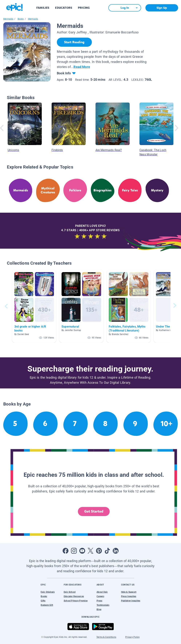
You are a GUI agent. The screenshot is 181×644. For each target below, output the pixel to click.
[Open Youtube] (82, 551)
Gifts (43, 601)
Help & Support (129, 592)
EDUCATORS (64, 8)
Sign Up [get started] (162, 8)
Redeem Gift (47, 605)
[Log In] (125, 8)
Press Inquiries (129, 596)
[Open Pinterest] (99, 551)
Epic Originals (48, 592)
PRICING (84, 8)
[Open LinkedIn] (116, 551)
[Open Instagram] (74, 551)
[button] (34, 306)
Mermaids (8, 19)
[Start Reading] (74, 42)
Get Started (94, 511)
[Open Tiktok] (107, 551)
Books (21, 19)
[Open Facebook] (66, 551)
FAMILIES (43, 8)
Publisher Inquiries (131, 601)
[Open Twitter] (91, 551)
